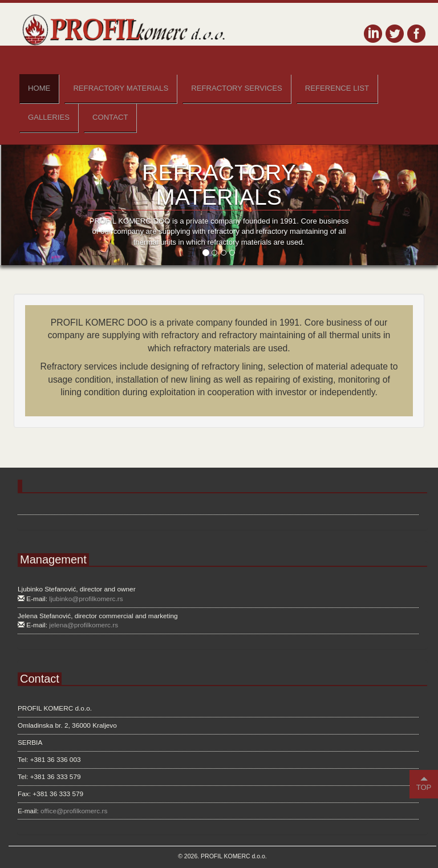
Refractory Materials (121, 88)
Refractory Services (237, 88)
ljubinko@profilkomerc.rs (86, 599)
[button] (33, 205)
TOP (424, 783)
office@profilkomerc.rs (74, 811)
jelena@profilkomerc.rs (84, 625)
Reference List (337, 88)
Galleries (49, 117)
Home (39, 88)
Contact (110, 117)
